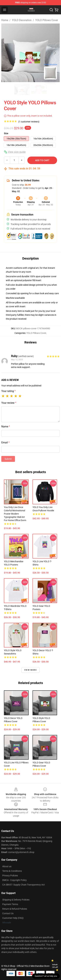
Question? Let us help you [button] (46, 976)
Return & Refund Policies (15, 909)
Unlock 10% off (55, 966)
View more (30, 670)
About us (7, 866)
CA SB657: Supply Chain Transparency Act (24, 885)
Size (6, 133)
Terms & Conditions (12, 871)
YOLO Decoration (22, 20)
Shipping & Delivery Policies (16, 900)
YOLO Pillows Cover (47, 20)
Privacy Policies (10, 876)
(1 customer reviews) (29, 122)
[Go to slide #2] (39, 89)
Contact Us (8, 913)
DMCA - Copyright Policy (14, 880)
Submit (8, 459)
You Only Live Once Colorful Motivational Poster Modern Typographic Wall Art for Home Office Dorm (15, 514)
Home (5, 20)
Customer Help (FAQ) (13, 918)
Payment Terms (10, 904)
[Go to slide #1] (22, 89)
